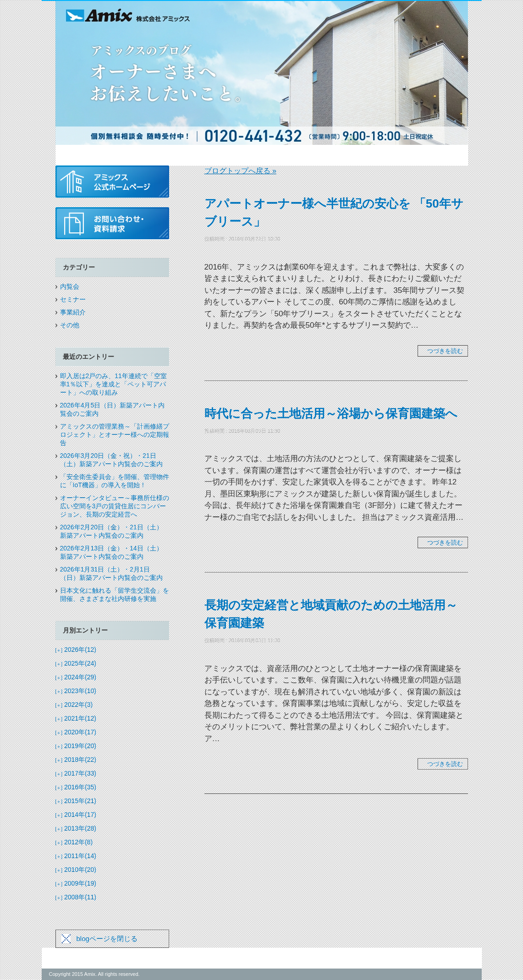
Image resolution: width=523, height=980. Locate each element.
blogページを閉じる (107, 939)
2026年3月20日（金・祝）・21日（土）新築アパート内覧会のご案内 (111, 460)
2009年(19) (76, 883)
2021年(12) (76, 718)
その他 (70, 325)
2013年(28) (76, 828)
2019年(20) (76, 746)
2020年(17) (76, 732)
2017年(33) (76, 773)
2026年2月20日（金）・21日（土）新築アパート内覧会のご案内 (111, 531)
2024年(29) (76, 677)
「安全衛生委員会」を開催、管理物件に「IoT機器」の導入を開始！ (115, 481)
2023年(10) (76, 691)
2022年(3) (74, 705)
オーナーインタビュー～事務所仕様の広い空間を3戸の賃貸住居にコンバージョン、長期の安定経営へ (115, 506)
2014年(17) (76, 815)
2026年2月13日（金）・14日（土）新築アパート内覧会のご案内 (111, 552)
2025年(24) (76, 663)
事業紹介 (73, 312)
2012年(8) (74, 842)
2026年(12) (76, 650)
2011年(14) (76, 856)
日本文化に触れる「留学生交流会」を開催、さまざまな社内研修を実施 (115, 595)
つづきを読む (445, 351)
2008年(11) (76, 897)
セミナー (73, 299)
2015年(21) (76, 801)
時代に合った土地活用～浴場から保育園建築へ (331, 413)
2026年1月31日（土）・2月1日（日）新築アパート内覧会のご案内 (111, 573)
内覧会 (70, 286)
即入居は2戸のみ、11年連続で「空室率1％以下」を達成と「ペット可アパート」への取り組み (113, 384)
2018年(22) (76, 760)
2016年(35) (76, 787)
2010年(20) (76, 870)
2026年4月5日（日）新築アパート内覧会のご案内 (113, 409)
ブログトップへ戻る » (240, 171)
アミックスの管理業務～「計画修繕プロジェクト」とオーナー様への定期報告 (115, 435)
